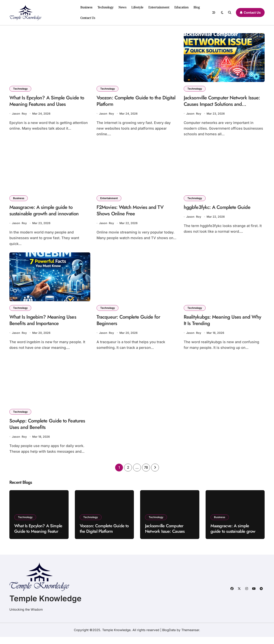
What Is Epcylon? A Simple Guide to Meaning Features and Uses (50, 102)
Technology (106, 7)
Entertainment (159, 7)
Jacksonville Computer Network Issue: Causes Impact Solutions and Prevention (222, 105)
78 (146, 474)
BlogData (169, 637)
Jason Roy (19, 115)
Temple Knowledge (45, 605)
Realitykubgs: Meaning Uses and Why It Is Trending (219, 325)
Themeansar (190, 637)
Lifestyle (137, 7)
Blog (197, 7)
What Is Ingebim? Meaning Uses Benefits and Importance (45, 325)
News (122, 7)
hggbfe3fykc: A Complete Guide (220, 210)
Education (181, 7)
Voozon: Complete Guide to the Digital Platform (132, 102)
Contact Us (88, 18)
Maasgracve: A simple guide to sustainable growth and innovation (47, 213)
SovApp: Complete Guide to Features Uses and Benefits (41, 430)
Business (86, 7)
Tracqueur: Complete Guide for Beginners (131, 325)
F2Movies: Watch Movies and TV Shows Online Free (133, 213)
